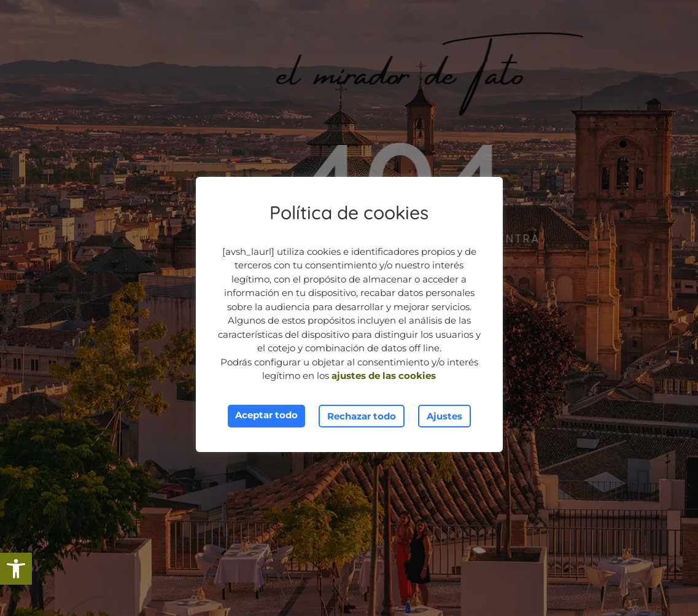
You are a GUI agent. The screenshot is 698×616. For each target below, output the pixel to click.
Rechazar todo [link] (362, 416)
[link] (16, 569)
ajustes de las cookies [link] (384, 376)
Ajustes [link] (444, 416)
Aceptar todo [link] (266, 415)
